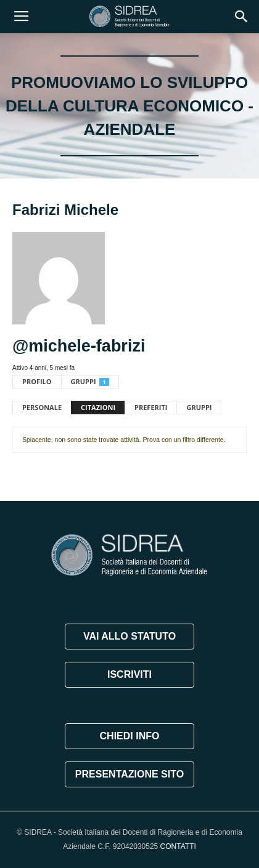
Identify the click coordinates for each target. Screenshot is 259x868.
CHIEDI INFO (130, 736)
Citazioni (98, 407)
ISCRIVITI (129, 674)
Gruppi (90, 381)
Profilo (37, 381)
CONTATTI (178, 846)
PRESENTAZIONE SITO (129, 774)
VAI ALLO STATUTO (129, 636)
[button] (242, 17)
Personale (42, 407)
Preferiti (151, 407)
